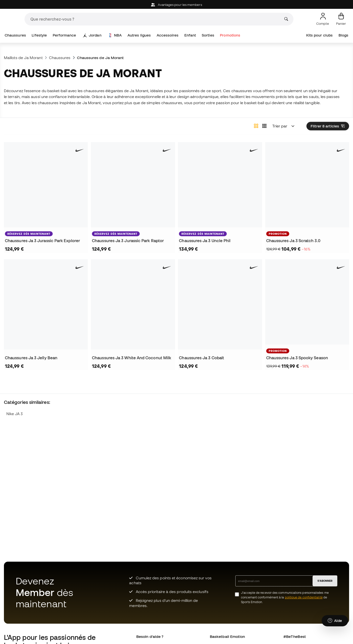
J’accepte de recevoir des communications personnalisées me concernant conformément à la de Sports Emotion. (285, 597)
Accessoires (168, 35)
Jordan (92, 35)
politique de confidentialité (304, 597)
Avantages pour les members (176, 5)
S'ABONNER (325, 581)
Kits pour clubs (319, 35)
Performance (64, 35)
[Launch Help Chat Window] (335, 621)
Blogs (343, 35)
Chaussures (15, 35)
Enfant (190, 35)
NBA (115, 35)
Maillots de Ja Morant (23, 58)
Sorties (208, 35)
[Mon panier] (341, 19)
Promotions (230, 35)
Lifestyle (39, 35)
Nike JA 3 (15, 414)
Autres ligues (139, 35)
